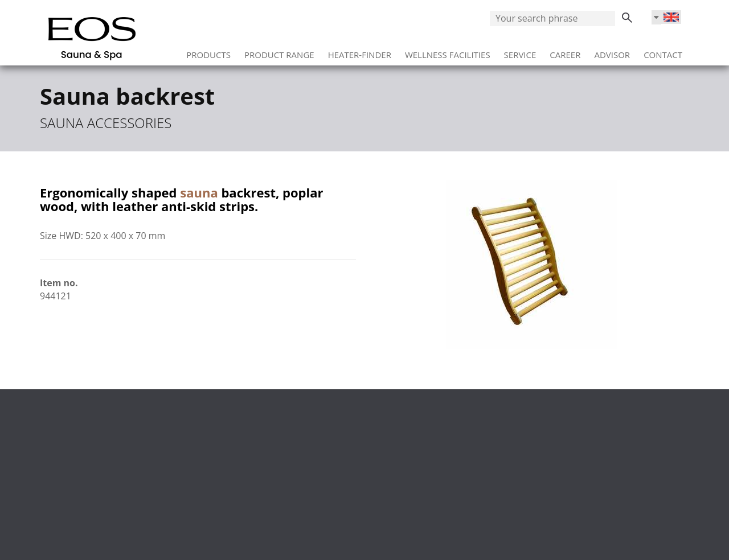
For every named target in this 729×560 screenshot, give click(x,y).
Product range (279, 51)
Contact (663, 51)
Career (565, 51)
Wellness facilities (448, 51)
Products (208, 51)
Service (520, 51)
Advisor (612, 51)
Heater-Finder (360, 51)
